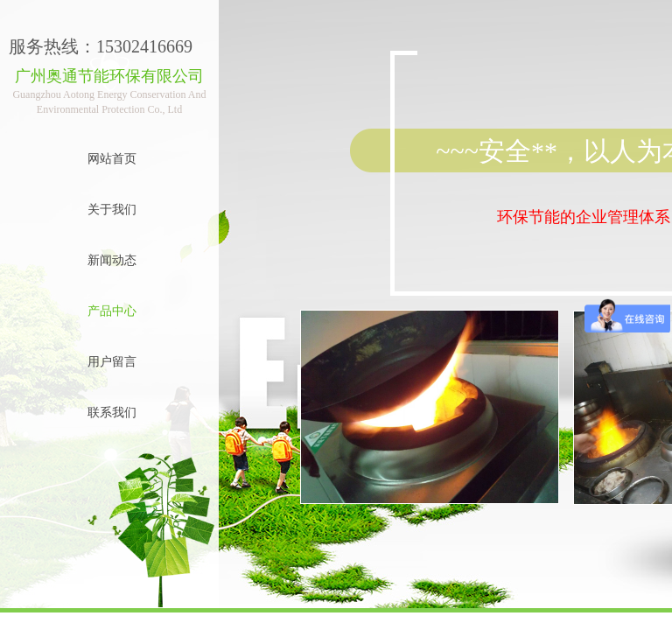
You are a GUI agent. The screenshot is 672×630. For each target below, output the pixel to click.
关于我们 (112, 210)
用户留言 (112, 362)
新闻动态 (112, 260)
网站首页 (112, 159)
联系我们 (112, 413)
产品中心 (112, 311)
